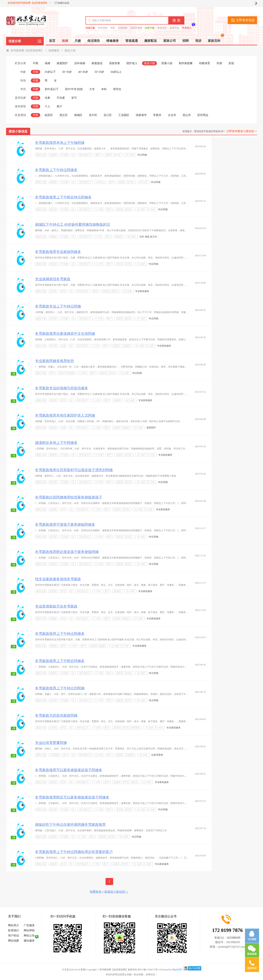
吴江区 (108, 115)
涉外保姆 (103, 28)
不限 (35, 63)
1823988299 (234, 938)
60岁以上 (116, 72)
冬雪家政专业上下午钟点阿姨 (58, 306)
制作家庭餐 (186, 63)
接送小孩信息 (18, 131)
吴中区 (93, 115)
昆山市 (187, 115)
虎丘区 (64, 115)
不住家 (61, 98)
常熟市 (157, 115)
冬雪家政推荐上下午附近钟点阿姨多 (63, 197)
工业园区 (124, 115)
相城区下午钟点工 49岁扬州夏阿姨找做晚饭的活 (73, 224)
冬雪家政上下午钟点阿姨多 (56, 170)
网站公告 (29, 936)
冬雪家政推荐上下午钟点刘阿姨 (60, 688)
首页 (52, 41)
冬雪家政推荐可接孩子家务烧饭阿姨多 (65, 525)
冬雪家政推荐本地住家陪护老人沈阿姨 (65, 415)
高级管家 (115, 63)
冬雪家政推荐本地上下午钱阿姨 (60, 143)
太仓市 (172, 115)
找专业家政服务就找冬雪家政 (58, 579)
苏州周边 (203, 115)
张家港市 (141, 115)
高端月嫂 (90, 28)
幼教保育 (205, 63)
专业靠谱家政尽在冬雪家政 (56, 606)
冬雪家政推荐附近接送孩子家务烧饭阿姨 (67, 552)
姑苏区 (49, 115)
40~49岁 (83, 72)
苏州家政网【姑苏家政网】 (27, 51)
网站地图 (14, 941)
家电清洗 (162, 28)
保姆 (47, 63)
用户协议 (14, 936)
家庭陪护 (62, 63)
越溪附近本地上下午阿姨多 (56, 443)
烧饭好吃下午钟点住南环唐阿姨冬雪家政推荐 (70, 825)
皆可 (74, 98)
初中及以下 (52, 89)
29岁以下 (50, 72)
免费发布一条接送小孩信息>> (109, 892)
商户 (59, 106)
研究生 (117, 89)
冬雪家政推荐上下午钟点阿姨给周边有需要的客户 (74, 852)
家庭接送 (97, 63)
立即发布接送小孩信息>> (242, 131)
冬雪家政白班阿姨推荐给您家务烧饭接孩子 (69, 497)
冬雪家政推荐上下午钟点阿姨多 (60, 634)
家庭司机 (174, 28)
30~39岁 (67, 72)
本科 (104, 89)
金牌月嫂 (150, 28)
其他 (231, 63)
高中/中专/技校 (74, 89)
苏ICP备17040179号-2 (149, 970)
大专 (92, 89)
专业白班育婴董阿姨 (51, 743)
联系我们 (14, 930)
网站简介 (14, 925)
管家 (113, 28)
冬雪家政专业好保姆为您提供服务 (62, 388)
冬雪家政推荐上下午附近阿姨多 (60, 661)
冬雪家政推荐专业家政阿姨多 (58, 252)
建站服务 (29, 941)
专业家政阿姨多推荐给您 (55, 361)
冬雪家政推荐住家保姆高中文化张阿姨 (65, 334)
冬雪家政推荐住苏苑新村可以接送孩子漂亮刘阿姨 (74, 470)
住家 (47, 98)
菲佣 (219, 63)
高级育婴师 (136, 28)
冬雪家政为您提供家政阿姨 (56, 715)
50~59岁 (99, 72)
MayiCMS (177, 970)
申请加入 (187, 28)
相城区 (78, 115)
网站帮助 (29, 930)
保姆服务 (54, 51)
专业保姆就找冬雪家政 (53, 279)
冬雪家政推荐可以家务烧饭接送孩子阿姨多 (69, 770)
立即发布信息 (245, 20)
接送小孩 (70, 51)
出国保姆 (123, 28)
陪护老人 (132, 63)
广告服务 (29, 925)
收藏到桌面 (63, 3)
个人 (47, 106)
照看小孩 (167, 63)
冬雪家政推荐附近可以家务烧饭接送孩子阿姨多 (72, 797)
